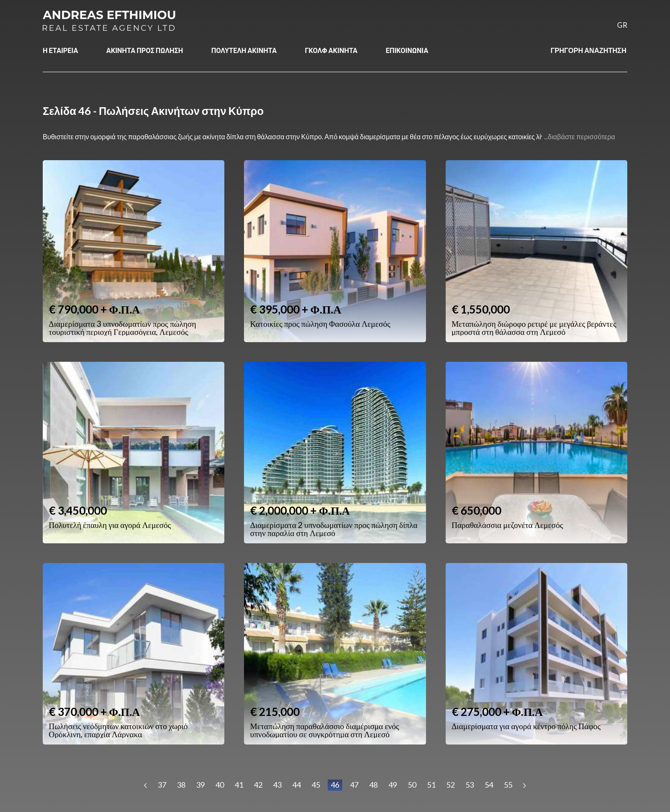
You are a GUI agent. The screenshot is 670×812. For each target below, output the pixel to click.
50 (412, 785)
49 (393, 785)
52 (450, 785)
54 (489, 785)
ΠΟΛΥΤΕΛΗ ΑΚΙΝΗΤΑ (244, 50)
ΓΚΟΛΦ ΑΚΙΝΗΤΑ (331, 50)
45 (316, 785)
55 (508, 785)
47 (354, 785)
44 (297, 785)
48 (373, 785)
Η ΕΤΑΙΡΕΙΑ (60, 50)
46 (335, 785)
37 (162, 785)
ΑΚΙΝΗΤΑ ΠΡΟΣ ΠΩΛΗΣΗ (145, 50)
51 (431, 785)
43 (277, 785)
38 (181, 785)
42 (258, 785)
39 (200, 785)
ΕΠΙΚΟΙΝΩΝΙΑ (407, 50)
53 (470, 785)
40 (220, 785)
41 (239, 785)
